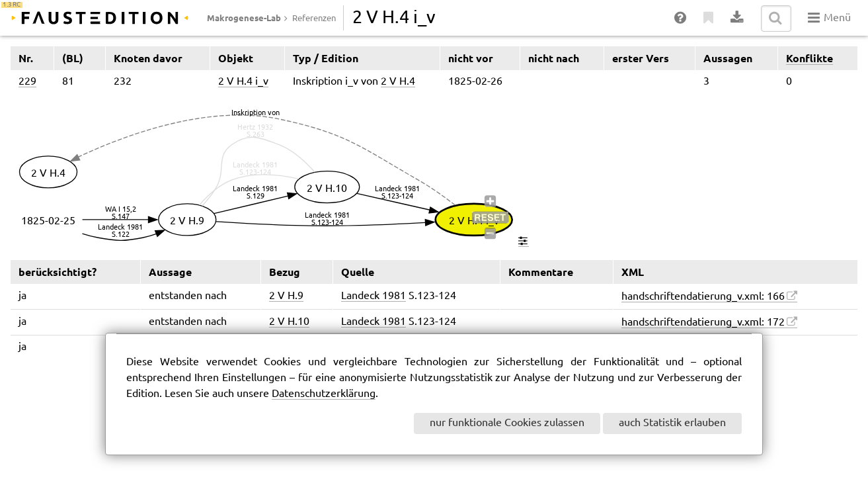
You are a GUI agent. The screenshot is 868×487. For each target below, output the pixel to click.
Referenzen (314, 19)
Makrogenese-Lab (244, 18)
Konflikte (809, 58)
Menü (829, 18)
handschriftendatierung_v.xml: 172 (703, 323)
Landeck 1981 (374, 296)
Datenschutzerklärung (324, 394)
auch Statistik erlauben (672, 423)
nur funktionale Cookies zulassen (507, 423)
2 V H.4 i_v (243, 82)
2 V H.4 (398, 82)
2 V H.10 (289, 322)
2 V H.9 (286, 296)
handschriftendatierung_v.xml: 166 (703, 297)
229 (27, 82)
